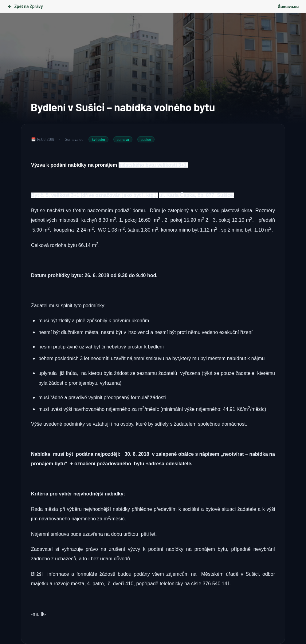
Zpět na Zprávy (25, 6)
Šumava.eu (288, 6)
